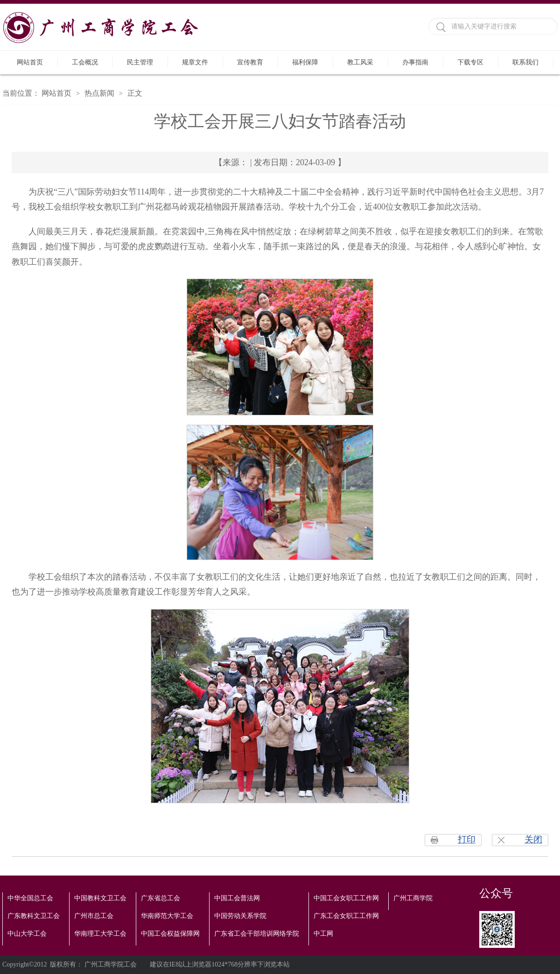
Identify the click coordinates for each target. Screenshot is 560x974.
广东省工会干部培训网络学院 (257, 934)
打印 (467, 839)
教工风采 (360, 62)
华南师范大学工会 (167, 916)
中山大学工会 (27, 934)
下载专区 (470, 62)
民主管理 (140, 62)
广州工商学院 (413, 898)
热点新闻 (99, 93)
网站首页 (30, 62)
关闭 (533, 839)
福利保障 (305, 62)
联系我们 (525, 62)
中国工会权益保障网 (170, 934)
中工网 (323, 934)
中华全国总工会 (30, 898)
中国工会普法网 (237, 898)
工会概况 (85, 62)
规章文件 (195, 62)
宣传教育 (250, 62)
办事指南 (415, 62)
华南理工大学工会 (100, 934)
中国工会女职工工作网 (346, 898)
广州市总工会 (94, 916)
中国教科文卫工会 (100, 898)
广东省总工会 (161, 898)
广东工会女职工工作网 (346, 916)
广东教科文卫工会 (34, 916)
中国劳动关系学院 (240, 916)
